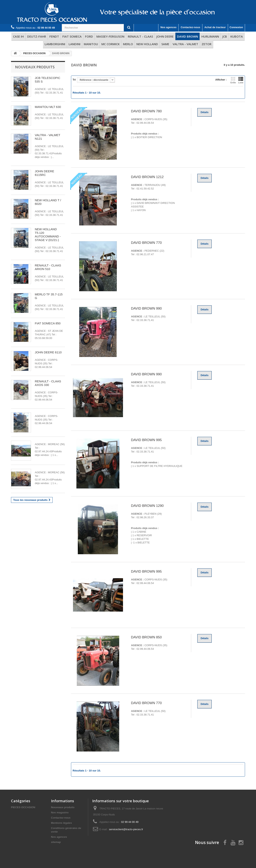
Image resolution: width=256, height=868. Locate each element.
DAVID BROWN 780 (146, 111)
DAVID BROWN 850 (146, 637)
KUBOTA (237, 36)
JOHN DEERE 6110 (48, 352)
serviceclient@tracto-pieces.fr (126, 829)
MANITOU (91, 44)
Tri (74, 80)
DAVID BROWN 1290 (147, 506)
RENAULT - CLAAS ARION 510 (48, 267)
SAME (165, 44)
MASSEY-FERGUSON (110, 36)
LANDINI (74, 44)
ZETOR (206, 44)
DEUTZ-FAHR (37, 36)
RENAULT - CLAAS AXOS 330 (48, 383)
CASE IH (18, 36)
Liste (241, 80)
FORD (89, 36)
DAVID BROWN (187, 36)
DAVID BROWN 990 (146, 308)
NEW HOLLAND (147, 44)
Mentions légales (61, 823)
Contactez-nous (190, 27)
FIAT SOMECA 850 (48, 323)
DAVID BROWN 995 (146, 440)
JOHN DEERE (165, 36)
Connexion (236, 27)
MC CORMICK (110, 44)
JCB (225, 36)
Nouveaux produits (35, 67)
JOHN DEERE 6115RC (44, 173)
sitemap (56, 842)
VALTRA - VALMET (185, 44)
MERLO (128, 44)
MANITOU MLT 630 (48, 107)
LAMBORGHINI (55, 44)
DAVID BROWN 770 (146, 243)
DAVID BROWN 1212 (147, 177)
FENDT (54, 36)
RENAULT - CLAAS (140, 36)
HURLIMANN (210, 36)
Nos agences (168, 27)
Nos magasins (60, 813)
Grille (233, 80)
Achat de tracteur (215, 27)
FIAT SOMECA (72, 36)
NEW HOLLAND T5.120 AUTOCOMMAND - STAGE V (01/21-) (48, 235)
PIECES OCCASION (23, 807)
